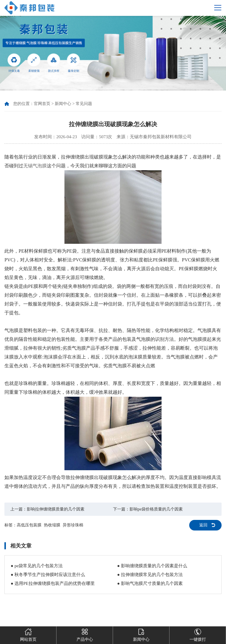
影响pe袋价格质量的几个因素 (156, 509)
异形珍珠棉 (73, 525)
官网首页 (42, 104)
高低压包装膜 (29, 525)
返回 (203, 525)
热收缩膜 (52, 525)
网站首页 (28, 634)
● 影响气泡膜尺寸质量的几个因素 (150, 583)
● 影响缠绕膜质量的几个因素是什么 (152, 566)
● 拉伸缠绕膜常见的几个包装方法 (150, 575)
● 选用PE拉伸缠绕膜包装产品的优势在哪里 (53, 583)
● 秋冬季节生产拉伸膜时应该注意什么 (48, 575)
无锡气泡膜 (35, 166)
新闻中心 (63, 104)
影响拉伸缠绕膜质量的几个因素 (56, 509)
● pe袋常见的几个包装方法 (37, 566)
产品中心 (85, 634)
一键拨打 (198, 634)
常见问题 (84, 104)
